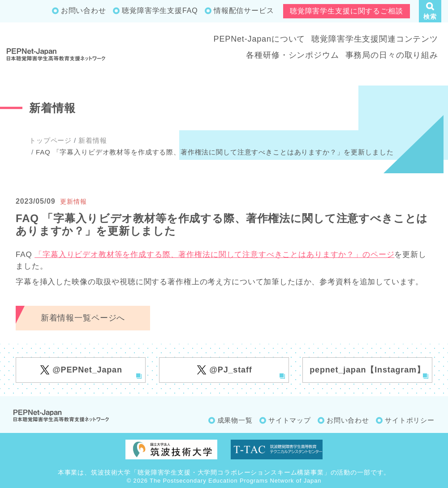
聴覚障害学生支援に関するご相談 (347, 11)
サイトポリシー (410, 420)
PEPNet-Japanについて (260, 39)
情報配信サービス (244, 11)
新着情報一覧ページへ (83, 318)
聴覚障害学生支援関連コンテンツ (375, 39)
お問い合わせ (84, 11)
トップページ (50, 140)
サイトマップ (290, 420)
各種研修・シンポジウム (292, 55)
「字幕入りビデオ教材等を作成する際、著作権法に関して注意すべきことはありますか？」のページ (214, 255)
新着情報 (93, 140)
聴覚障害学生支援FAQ (160, 11)
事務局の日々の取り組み (392, 55)
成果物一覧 (235, 420)
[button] (430, 11)
